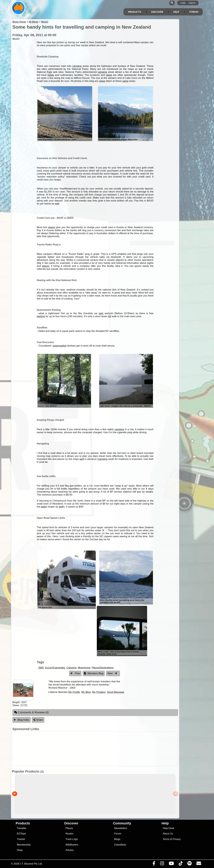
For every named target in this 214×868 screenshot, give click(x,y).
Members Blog (94, 673)
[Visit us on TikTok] (181, 864)
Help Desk (169, 828)
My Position (99, 692)
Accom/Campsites (55, 668)
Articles (70, 850)
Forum (194, 12)
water (44, 507)
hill (109, 316)
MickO (45, 22)
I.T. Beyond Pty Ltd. (31, 864)
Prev (75, 673)
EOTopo (21, 834)
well (57, 204)
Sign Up (192, 3)
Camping (71, 668)
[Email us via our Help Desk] (199, 864)
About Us (168, 834)
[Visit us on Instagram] (162, 864)
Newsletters (121, 828)
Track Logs (72, 839)
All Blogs (33, 22)
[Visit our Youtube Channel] (171, 864)
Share (38, 720)
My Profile (74, 692)
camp (125, 81)
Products (134, 12)
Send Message (116, 692)
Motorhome (84, 668)
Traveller (22, 828)
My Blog (86, 692)
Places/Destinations (103, 668)
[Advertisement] (110, 749)
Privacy (177, 839)
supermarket (59, 346)
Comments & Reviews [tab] (31, 712)
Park (49, 72)
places (52, 227)
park (101, 313)
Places (69, 828)
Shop (20, 850)
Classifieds (120, 845)
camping (77, 66)
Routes (70, 834)
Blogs (117, 839)
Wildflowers (72, 845)
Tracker (21, 839)
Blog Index (22, 720)
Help (176, 12)
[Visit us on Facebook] (154, 864)
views (109, 75)
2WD (41, 668)
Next (112, 673)
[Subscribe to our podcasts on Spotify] (189, 864)
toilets (51, 75)
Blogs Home (19, 22)
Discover (157, 12)
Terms (166, 839)
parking (41, 316)
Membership (24, 845)
